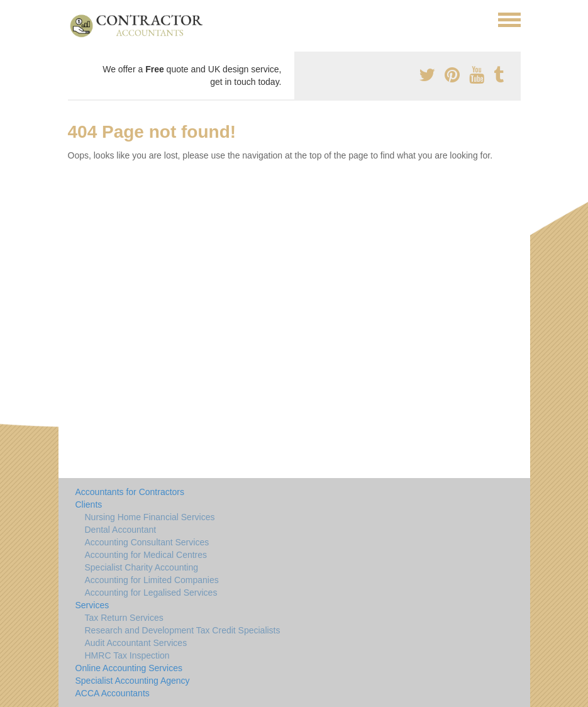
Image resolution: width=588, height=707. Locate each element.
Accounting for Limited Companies (152, 580)
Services (92, 605)
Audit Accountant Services (136, 643)
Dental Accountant (121, 530)
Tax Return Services (124, 618)
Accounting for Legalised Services (151, 593)
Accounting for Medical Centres (146, 555)
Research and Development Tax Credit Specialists (183, 630)
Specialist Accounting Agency (133, 681)
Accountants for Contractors (130, 492)
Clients (89, 504)
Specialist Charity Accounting (142, 567)
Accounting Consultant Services (147, 542)
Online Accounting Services (129, 668)
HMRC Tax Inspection (127, 655)
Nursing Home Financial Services (150, 517)
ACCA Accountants (113, 693)
